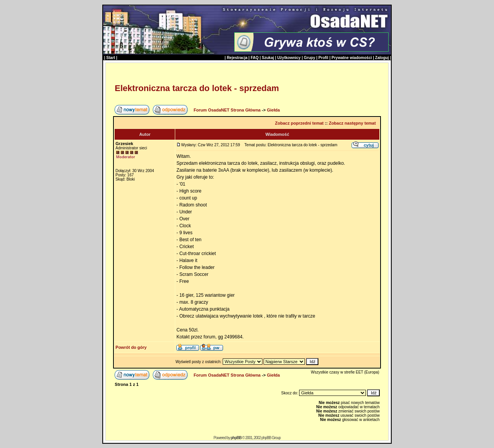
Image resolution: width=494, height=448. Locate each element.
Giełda (273, 110)
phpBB (236, 438)
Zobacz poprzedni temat (299, 123)
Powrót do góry (131, 347)
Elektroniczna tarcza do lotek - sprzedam (197, 88)
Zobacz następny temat (352, 123)
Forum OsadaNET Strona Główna (227, 110)
